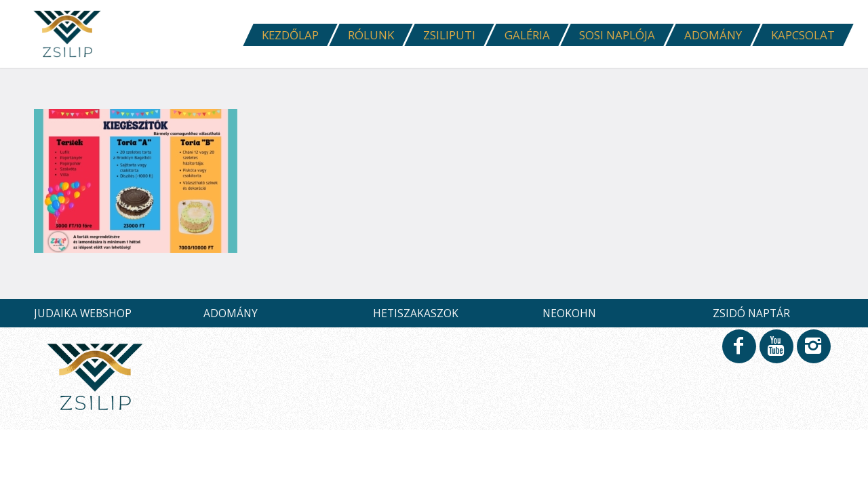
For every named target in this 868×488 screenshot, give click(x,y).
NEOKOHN (569, 313)
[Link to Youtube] (776, 352)
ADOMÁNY (231, 313)
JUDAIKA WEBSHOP (83, 313)
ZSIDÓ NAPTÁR (751, 313)
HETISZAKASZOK (416, 313)
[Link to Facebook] (738, 352)
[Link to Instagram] (813, 352)
